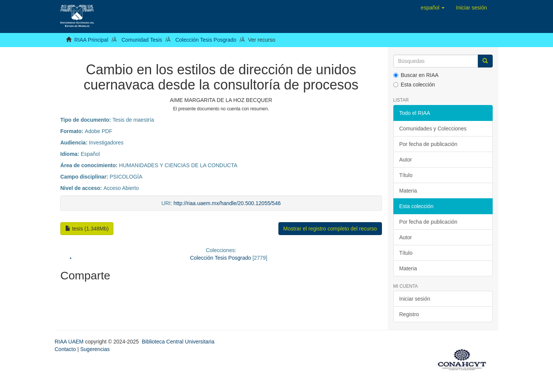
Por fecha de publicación (428, 144)
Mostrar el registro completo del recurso (330, 229)
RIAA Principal (91, 40)
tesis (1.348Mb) (87, 229)
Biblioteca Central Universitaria (178, 342)
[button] (433, 8)
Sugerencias (95, 349)
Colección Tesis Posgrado (206, 40)
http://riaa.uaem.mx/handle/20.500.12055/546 (227, 203)
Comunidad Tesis (142, 40)
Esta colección (414, 85)
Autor (406, 160)
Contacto (65, 349)
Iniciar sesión (415, 299)
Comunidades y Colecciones (433, 129)
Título (406, 175)
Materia (408, 191)
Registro (409, 314)
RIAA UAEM (70, 342)
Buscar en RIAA (416, 75)
